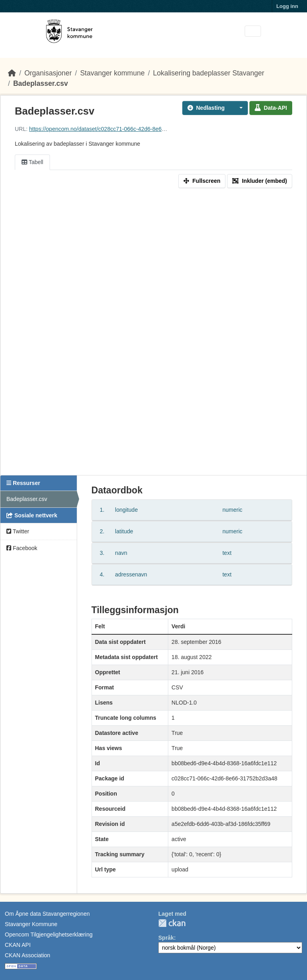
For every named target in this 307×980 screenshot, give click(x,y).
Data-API (271, 108)
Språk (166, 938)
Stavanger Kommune (31, 924)
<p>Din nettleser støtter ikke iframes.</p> (153, 333)
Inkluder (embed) (260, 181)
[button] (239, 108)
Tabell (32, 162)
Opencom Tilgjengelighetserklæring (49, 934)
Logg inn (287, 6)
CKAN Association (28, 955)
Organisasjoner (48, 73)
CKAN (172, 923)
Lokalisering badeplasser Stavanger (209, 73)
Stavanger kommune (112, 73)
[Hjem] (12, 73)
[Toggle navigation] (253, 31)
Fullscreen (202, 181)
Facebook (22, 548)
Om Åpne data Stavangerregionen (47, 914)
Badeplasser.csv (41, 83)
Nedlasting (206, 108)
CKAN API (18, 945)
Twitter (18, 531)
